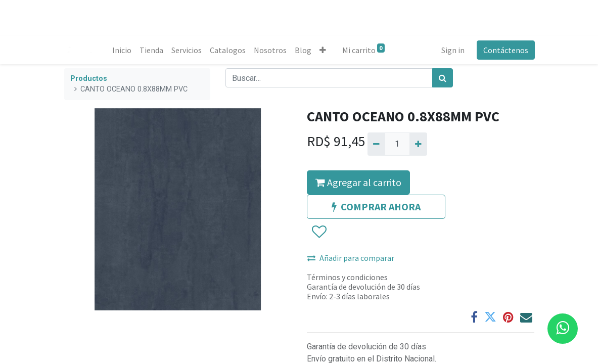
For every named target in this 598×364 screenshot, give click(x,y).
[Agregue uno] (418, 144)
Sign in (452, 50)
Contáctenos (505, 50)
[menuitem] (122, 50)
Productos (89, 79)
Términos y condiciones (347, 277)
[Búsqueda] (443, 78)
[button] (323, 50)
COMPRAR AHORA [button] (376, 207)
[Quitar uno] (376, 144)
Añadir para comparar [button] (351, 258)
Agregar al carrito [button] (358, 182)
